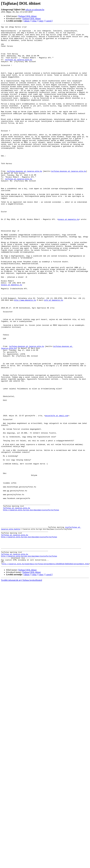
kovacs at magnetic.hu (69, 258)
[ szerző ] (49, 21)
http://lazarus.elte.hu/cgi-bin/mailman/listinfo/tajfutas (31, 607)
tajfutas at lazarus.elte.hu (19, 66)
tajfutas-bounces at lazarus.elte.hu (25, 200)
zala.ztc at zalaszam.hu (35, 10)
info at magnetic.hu (53, 355)
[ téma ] (34, 21)
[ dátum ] (27, 21)
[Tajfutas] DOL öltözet (27, 16)
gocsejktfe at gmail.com (56, 494)
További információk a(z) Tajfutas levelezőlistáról (22, 688)
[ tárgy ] (41, 21)
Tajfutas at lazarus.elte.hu (17, 604)
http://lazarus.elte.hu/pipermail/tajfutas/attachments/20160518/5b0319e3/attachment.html (46, 671)
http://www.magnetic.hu (25, 355)
